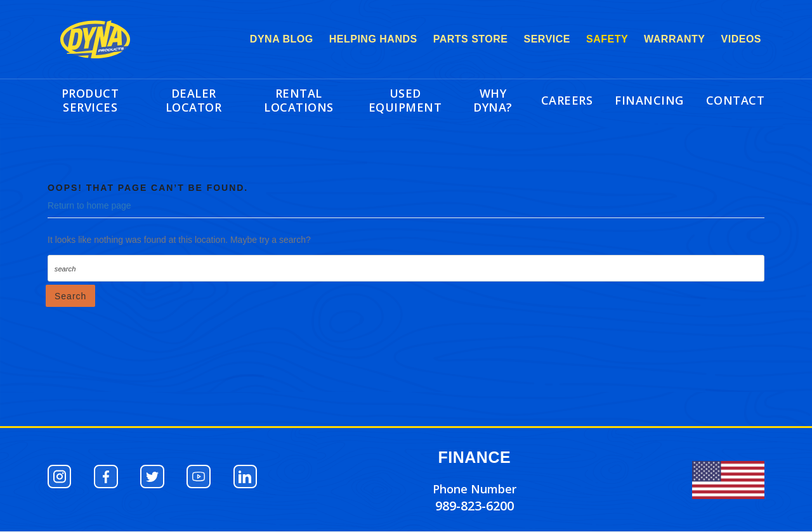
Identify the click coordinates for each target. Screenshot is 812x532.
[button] (60, 477)
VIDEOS (741, 39)
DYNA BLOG (282, 39)
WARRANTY (674, 39)
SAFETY (607, 39)
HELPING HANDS (373, 39)
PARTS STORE (471, 39)
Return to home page (89, 205)
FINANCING (649, 100)
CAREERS (567, 100)
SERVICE (547, 39)
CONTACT (736, 100)
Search (70, 296)
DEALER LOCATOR (194, 100)
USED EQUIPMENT (405, 100)
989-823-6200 (475, 506)
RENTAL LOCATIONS (299, 100)
